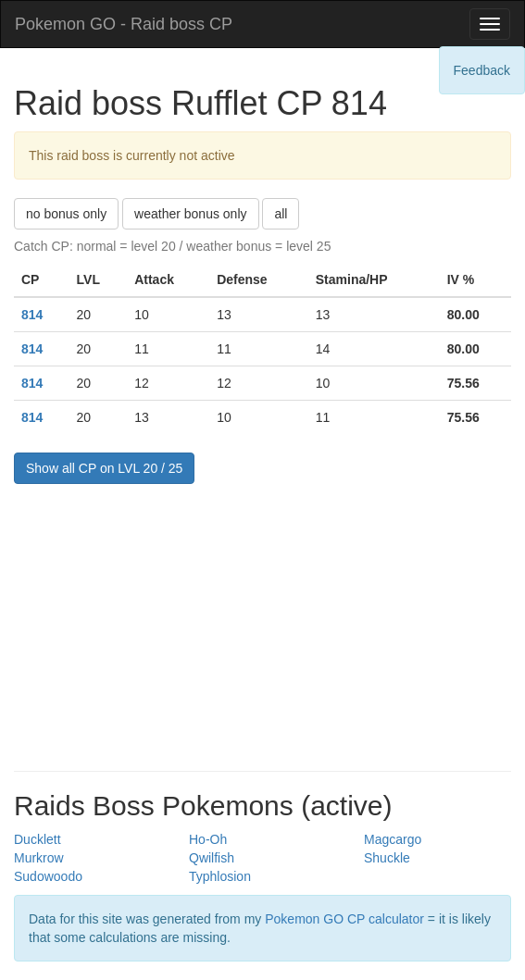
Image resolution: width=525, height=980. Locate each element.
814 (32, 315)
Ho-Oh (208, 839)
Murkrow (39, 858)
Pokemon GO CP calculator (344, 919)
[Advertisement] (262, 623)
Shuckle (387, 858)
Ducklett (37, 839)
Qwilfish (212, 858)
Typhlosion (220, 876)
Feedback (482, 70)
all (281, 214)
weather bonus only (190, 214)
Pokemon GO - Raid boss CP (124, 24)
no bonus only (66, 214)
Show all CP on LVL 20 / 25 (104, 468)
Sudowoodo (48, 876)
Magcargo (393, 839)
